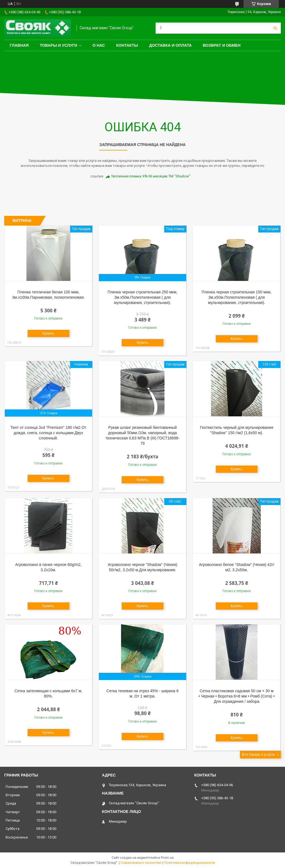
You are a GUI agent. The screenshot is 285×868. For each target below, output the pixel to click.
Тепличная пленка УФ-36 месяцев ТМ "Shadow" (151, 176)
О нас (99, 45)
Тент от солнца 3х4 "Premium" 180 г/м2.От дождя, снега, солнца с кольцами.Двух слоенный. (49, 433)
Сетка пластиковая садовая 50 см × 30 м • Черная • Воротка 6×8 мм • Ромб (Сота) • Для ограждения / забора (237, 696)
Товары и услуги (59, 45)
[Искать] (275, 28)
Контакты (127, 45)
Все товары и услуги (258, 755)
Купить (48, 333)
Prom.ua (167, 858)
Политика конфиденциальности (190, 863)
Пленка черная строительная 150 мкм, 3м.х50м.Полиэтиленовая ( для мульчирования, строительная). (237, 297)
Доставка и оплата (170, 45)
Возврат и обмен (222, 45)
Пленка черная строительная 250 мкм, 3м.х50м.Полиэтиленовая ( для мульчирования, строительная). (142, 297)
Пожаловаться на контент (141, 863)
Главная (19, 45)
